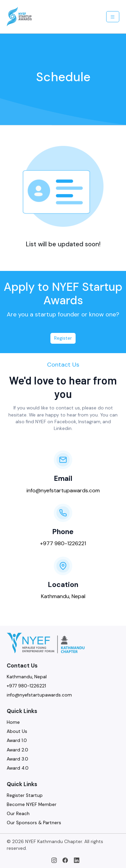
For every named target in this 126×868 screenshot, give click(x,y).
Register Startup (25, 795)
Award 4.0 (18, 768)
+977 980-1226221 (63, 543)
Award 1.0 (17, 740)
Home (13, 722)
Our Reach (18, 814)
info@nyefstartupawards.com (63, 490)
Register (63, 338)
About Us (17, 731)
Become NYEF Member (32, 804)
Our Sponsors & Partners (34, 823)
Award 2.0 (17, 750)
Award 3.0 (17, 759)
